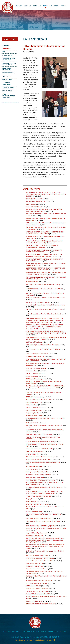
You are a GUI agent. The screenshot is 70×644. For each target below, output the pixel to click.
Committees (7, 79)
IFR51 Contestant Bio (32, 454)
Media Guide (7, 91)
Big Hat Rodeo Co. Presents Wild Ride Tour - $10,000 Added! (44, 349)
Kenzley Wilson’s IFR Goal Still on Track (38, 472)
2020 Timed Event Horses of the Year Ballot (39, 459)
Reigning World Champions (9, 59)
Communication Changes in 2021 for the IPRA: (39, 449)
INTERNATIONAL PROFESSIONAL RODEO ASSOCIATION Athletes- (45, 418)
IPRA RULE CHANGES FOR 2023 (35, 373)
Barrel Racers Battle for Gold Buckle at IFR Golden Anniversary (45, 487)
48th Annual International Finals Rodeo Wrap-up (40, 604)
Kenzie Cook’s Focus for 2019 (34, 536)
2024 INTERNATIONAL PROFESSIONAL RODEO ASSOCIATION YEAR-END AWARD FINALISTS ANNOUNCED (46, 269)
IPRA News (6, 48)
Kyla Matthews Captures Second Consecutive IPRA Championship (45, 305)
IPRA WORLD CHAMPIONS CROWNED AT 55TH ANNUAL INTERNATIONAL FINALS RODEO (42, 246)
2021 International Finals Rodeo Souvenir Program (41, 457)
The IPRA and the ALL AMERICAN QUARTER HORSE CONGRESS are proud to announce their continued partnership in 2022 (46, 387)
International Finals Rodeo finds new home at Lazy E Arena (43, 514)
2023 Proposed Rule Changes (35, 379)
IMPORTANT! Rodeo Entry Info (35, 356)
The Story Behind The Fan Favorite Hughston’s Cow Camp (43, 284)
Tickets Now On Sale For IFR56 (35, 199)
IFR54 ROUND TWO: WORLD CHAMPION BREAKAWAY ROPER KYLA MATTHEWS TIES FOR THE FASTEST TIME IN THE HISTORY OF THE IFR (46, 333)
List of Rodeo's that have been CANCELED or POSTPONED (43, 462)
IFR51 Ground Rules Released (35, 451)
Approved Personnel (7, 84)
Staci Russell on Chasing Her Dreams (37, 591)
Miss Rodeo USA (8, 73)
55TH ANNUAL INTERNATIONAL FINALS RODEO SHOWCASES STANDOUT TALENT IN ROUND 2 (44, 251)
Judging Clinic (30, 499)
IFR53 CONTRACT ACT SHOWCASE (36, 368)
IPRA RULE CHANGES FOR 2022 (35, 408)
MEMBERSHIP (41, 631)
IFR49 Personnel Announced (34, 564)
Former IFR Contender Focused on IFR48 (38, 594)
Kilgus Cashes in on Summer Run (36, 569)
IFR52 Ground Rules (32, 405)
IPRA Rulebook (8, 88)
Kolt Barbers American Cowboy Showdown (39, 475)
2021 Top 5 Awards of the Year (35, 402)
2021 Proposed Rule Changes (35, 467)
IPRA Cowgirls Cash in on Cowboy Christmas (39, 519)
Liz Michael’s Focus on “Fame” (35, 566)
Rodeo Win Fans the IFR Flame (35, 477)
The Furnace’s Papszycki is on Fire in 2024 (38, 302)
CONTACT (64, 6)
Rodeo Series (7, 55)
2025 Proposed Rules (32, 282)
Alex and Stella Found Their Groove (37, 583)
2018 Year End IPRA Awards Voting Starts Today (40, 558)
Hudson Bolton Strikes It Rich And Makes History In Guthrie (44, 314)
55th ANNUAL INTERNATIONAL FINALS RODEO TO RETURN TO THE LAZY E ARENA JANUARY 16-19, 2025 (46, 274)
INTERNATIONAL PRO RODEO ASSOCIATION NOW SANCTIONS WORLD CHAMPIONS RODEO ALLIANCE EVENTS (44, 493)
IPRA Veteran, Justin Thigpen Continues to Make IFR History (44, 309)
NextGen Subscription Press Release (37, 354)
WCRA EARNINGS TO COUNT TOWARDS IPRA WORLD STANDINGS (45, 298)
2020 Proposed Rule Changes (35, 511)
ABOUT (56, 6)
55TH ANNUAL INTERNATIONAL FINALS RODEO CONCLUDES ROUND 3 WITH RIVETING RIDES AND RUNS (44, 255)
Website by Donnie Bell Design (45, 640)
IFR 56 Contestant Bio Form (34, 207)
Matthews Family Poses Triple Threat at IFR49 (40, 561)
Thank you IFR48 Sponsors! (34, 601)
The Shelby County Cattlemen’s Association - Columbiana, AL (44, 425)
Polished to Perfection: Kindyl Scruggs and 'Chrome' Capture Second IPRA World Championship (44, 242)
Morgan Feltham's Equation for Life (37, 533)
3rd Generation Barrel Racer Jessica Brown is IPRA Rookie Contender (46, 576)
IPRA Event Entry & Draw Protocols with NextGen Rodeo (43, 345)
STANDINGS (37, 6)
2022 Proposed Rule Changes (35, 416)
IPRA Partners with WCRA (33, 586)
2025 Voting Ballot (31, 204)
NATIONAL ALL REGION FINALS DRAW (37, 556)
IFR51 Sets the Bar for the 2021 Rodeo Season (39, 434)
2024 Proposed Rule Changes (35, 342)
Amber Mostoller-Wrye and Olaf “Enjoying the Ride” (41, 526)
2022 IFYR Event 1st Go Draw (34, 397)
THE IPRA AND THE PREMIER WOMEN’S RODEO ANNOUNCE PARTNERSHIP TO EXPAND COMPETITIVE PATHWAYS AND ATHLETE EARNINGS (46, 194)
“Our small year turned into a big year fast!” (39, 496)
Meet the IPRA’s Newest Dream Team (37, 589)
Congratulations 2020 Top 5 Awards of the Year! (40, 442)
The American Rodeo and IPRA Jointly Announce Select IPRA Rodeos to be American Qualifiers (44, 210)
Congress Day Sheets (32, 413)
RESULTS (19, 6)
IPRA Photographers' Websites (9, 96)
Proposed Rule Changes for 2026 (36, 201)
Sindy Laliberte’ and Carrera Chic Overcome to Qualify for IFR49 (45, 551)
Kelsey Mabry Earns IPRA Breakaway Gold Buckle (40, 480)
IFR (51, 6)
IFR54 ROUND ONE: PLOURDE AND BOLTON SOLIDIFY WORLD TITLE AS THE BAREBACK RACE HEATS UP (46, 338)
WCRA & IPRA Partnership (34, 469)
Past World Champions (7, 69)
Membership (7, 76)
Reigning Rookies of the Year (9, 64)
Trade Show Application (33, 502)
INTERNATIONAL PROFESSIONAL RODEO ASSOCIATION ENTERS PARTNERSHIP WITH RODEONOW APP (45, 233)
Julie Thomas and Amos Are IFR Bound (37, 504)
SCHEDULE (28, 6)
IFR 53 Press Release (32, 376)
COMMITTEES (53, 631)
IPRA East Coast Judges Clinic (35, 410)
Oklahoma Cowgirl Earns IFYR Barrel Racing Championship (43, 521)
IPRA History (7, 45)
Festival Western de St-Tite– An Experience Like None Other (44, 289)
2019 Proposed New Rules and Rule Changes (39, 581)
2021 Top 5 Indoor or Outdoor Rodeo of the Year (40, 400)
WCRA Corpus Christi (32, 423)
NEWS (45, 6)
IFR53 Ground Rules (32, 371)
